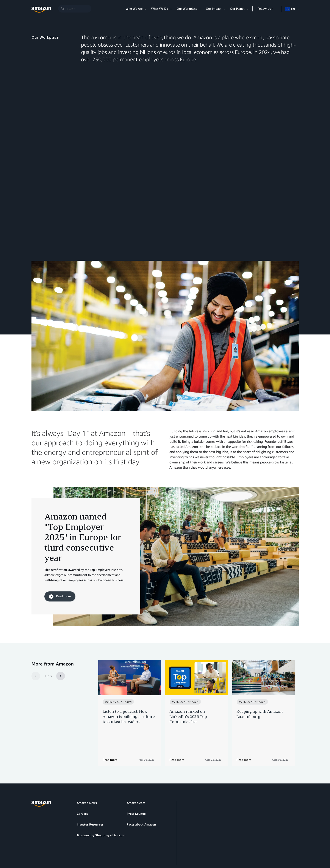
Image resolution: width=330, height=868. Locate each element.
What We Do (160, 9)
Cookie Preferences (134, 844)
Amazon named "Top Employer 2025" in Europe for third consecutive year (83, 510)
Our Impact (214, 9)
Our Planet (237, 9)
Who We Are (134, 9)
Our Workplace (187, 9)
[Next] (61, 650)
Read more (60, 570)
